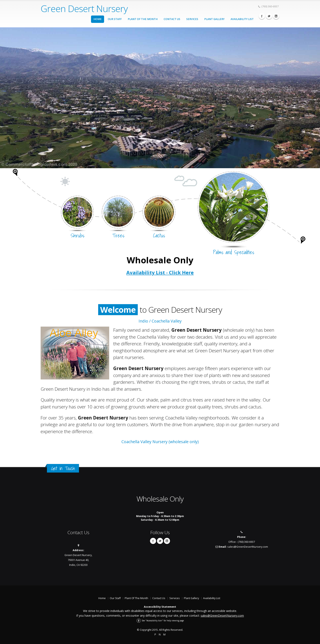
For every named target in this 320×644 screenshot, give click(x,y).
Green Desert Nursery (84, 8)
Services (192, 19)
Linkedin (276, 16)
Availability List (242, 19)
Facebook (262, 16)
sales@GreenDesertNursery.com (248, 547)
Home (98, 19)
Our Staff (115, 19)
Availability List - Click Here (160, 272)
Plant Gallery (214, 19)
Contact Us (172, 19)
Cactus (159, 235)
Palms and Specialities (234, 252)
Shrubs (77, 235)
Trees (118, 235)
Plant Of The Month (143, 19)
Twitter (269, 16)
